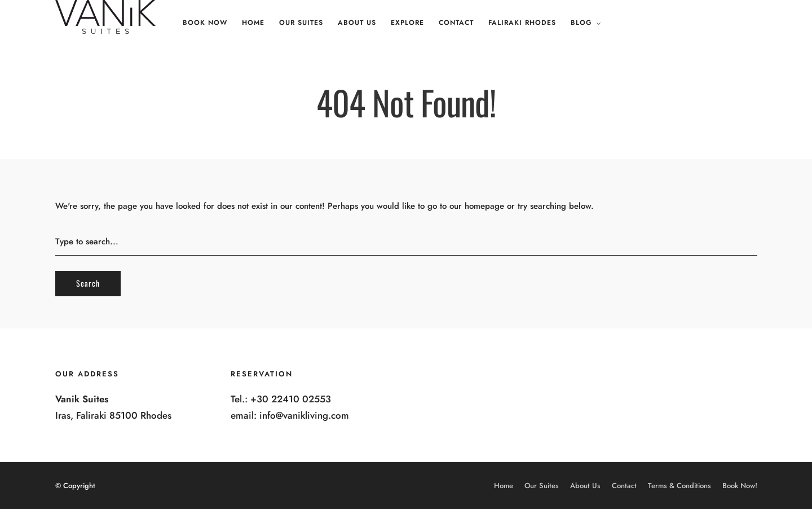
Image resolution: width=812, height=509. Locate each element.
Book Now (205, 23)
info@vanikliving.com (304, 415)
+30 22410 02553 (291, 399)
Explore (407, 23)
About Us (357, 23)
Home (253, 23)
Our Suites (301, 23)
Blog (581, 23)
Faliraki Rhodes (522, 23)
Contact (456, 23)
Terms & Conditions (679, 486)
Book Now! (740, 486)
